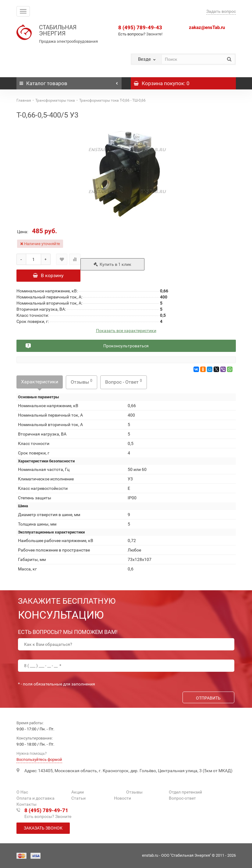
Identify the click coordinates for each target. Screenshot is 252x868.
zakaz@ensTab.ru (207, 27)
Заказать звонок (43, 828)
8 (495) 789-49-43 (140, 27)
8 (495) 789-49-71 (46, 810)
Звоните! (154, 34)
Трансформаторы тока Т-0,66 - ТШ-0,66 (112, 100)
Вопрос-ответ (182, 798)
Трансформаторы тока (55, 100)
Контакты (27, 804)
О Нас (22, 792)
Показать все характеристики (126, 331)
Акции (78, 792)
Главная (24, 100)
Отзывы (82, 382)
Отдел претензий (185, 792)
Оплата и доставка (35, 798)
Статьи (78, 798)
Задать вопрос (221, 11)
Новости (122, 798)
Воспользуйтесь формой (39, 759)
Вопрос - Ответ (124, 382)
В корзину (48, 275)
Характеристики (40, 382)
